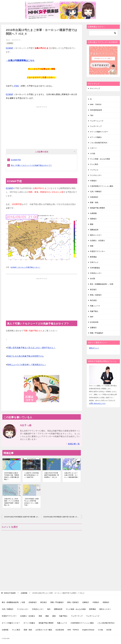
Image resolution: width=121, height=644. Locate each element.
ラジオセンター (96, 175)
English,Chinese (88, 630)
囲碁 (92, 224)
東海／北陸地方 (96, 295)
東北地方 (93, 289)
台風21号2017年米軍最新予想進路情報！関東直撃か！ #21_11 (52, 475)
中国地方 (93, 181)
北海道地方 (94, 197)
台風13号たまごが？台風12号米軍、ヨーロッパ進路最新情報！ (72, 475)
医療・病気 (94, 202)
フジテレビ (94, 170)
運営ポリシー (94, 348)
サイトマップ (95, 88)
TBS (92, 115)
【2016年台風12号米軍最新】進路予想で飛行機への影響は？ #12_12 (23, 517)
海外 (92, 317)
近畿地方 (93, 328)
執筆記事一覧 (74, 444)
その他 (93, 153)
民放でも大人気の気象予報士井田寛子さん (26, 356)
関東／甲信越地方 (97, 333)
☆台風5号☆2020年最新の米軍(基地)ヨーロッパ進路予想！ (31, 475)
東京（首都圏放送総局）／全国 (102, 284)
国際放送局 (94, 230)
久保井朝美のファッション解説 (102, 186)
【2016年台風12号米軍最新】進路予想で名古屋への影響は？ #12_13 (62, 517)
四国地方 (93, 219)
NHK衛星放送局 (96, 110)
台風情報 (10, 43)
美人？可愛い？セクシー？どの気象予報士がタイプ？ (31, 165)
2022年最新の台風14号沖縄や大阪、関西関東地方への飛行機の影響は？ (12, 476)
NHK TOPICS (96, 104)
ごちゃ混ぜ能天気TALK (99, 143)
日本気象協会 (95, 268)
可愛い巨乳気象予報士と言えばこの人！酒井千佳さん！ (31, 348)
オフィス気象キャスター (99, 132)
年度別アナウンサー (97, 251)
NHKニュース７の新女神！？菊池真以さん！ (27, 365)
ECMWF (10, 48)
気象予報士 (94, 311)
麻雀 (54, 616)
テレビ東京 (94, 164)
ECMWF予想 (16, 160)
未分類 (93, 279)
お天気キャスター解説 (44, 630)
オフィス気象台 (96, 137)
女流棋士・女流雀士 (97, 240)
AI (91, 99)
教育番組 (93, 257)
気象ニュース (95, 306)
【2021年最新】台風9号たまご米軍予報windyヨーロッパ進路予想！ (31, 502)
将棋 (92, 246)
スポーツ (93, 148)
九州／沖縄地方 (96, 192)
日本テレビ (94, 262)
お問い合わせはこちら (97, 403)
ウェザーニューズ (97, 121)
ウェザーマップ (96, 126)
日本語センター (96, 273)
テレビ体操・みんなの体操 (100, 159)
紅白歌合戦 (94, 322)
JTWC (16, 86)
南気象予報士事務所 (97, 208)
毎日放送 (93, 300)
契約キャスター (96, 235)
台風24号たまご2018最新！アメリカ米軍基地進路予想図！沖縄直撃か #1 (12, 502)
